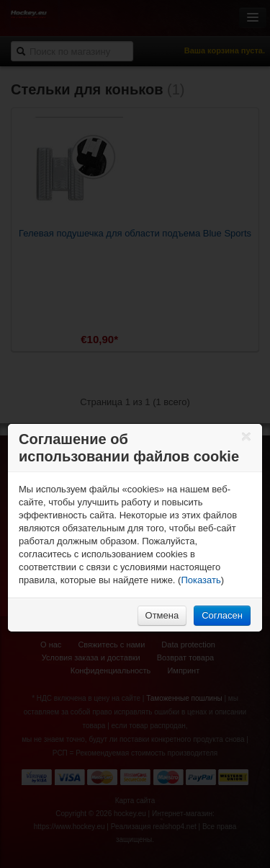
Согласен (222, 615)
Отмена (162, 615)
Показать (201, 580)
